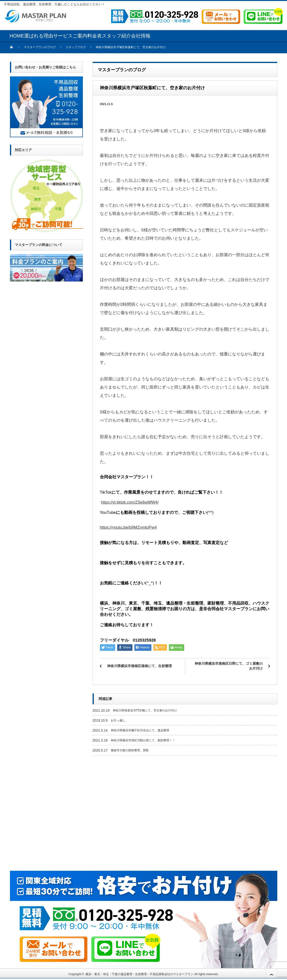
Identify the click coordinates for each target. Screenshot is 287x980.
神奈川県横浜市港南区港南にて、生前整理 (139, 666)
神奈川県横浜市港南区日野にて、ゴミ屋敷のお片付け (229, 666)
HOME (17, 36)
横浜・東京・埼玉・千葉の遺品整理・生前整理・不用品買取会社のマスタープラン (139, 974)
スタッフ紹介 (116, 36)
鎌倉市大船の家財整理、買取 (130, 750)
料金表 (95, 36)
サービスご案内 (70, 36)
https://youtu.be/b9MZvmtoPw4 (128, 527)
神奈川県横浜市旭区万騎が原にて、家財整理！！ (143, 740)
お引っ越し (118, 720)
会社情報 (141, 36)
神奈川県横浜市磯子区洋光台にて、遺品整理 (140, 730)
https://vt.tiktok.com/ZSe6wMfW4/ (130, 502)
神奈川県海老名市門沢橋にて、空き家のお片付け (145, 710)
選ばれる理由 (39, 36)
